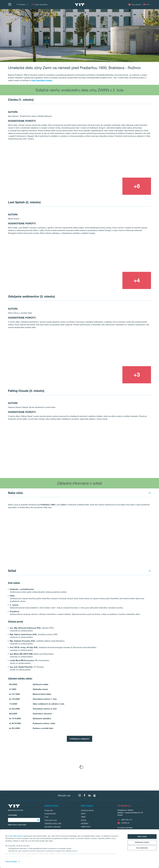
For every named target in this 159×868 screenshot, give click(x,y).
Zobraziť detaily (11, 862)
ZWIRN (83, 817)
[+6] (137, 186)
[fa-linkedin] (90, 795)
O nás (46, 817)
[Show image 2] (122, 160)
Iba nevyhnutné (142, 848)
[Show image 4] (137, 466)
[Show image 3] (108, 186)
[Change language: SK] (147, 5)
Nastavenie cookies (142, 842)
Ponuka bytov (49, 811)
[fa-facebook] (85, 795)
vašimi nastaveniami (70, 854)
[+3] (137, 375)
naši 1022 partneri (16, 836)
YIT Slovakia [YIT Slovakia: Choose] (22, 5)
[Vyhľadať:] (38, 820)
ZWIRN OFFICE (86, 827)
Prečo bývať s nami (51, 820)
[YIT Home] (79, 5)
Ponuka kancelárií (50, 814)
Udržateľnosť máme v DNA (53, 824)
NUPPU (83, 814)
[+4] (137, 280)
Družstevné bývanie (87, 811)
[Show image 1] (51, 169)
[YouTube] (95, 795)
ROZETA (84, 820)
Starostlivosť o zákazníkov (53, 827)
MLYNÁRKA (85, 824)
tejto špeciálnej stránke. (42, 80)
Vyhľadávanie (12, 815)
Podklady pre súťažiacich (79, 739)
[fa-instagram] (80, 795)
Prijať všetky (142, 836)
